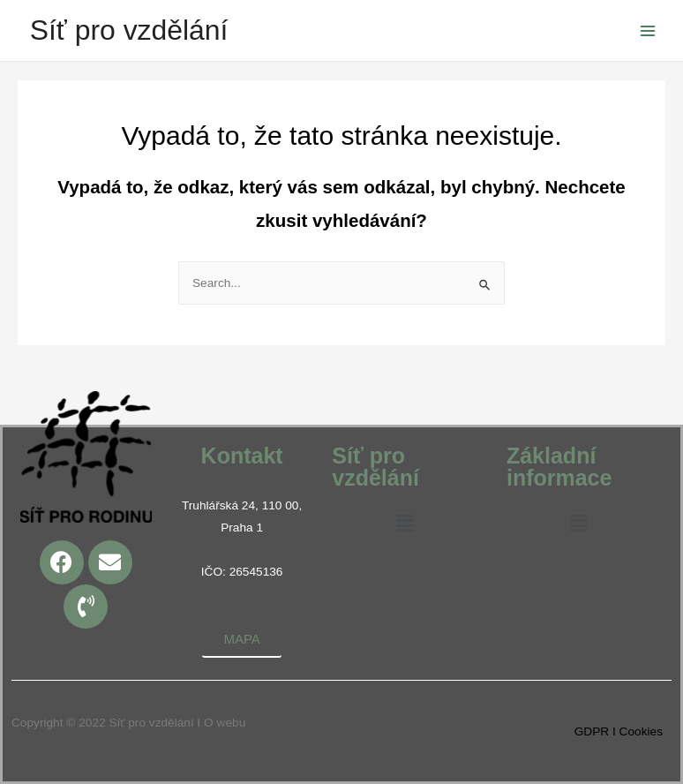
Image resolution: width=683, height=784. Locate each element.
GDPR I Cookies (619, 731)
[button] (404, 525)
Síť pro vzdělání (129, 30)
